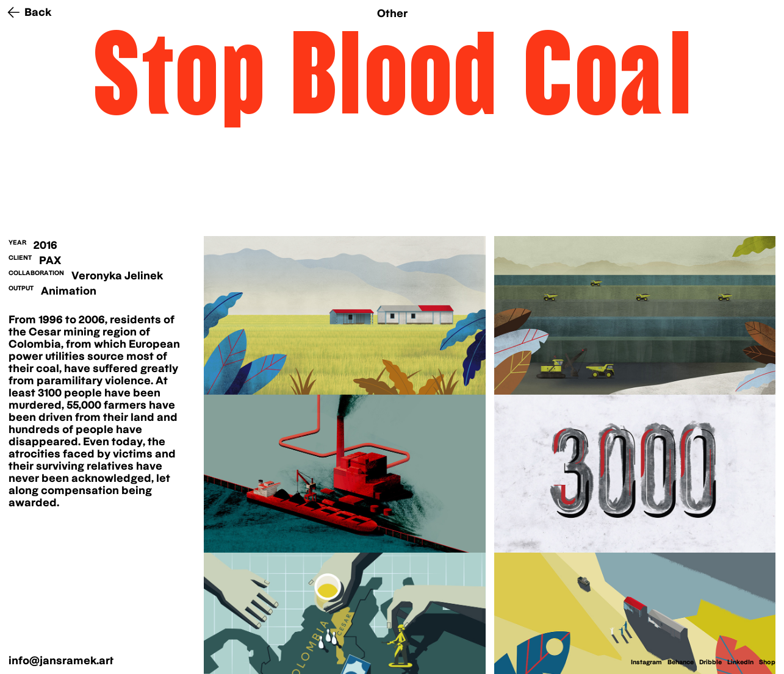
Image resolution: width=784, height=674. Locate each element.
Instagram (646, 662)
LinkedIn (740, 662)
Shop (767, 662)
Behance (681, 662)
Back (38, 12)
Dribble (710, 662)
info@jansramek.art (61, 660)
